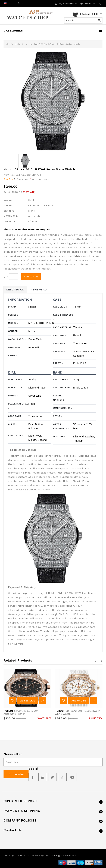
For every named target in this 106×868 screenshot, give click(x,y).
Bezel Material (18, 406)
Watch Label (17, 339)
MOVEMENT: (11, 216)
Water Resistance (61, 426)
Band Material (63, 388)
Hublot (19, 44)
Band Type (60, 380)
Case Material (63, 327)
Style (57, 416)
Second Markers (59, 398)
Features (60, 437)
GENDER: (9, 211)
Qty (6, 276)
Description (15, 290)
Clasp (13, 424)
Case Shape (61, 335)
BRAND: (8, 200)
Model (13, 323)
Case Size (60, 307)
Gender (14, 331)
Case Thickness (63, 317)
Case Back (60, 343)
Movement (16, 347)
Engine (13, 355)
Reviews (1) (39, 290)
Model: (8, 206)
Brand (13, 307)
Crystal (59, 352)
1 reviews (23, 179)
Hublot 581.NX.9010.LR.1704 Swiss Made (55, 44)
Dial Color (16, 388)
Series (13, 315)
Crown (58, 363)
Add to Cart (31, 277)
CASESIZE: (10, 221)
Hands (13, 396)
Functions (16, 436)
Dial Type (15, 380)
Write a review (41, 179)
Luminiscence (62, 408)
